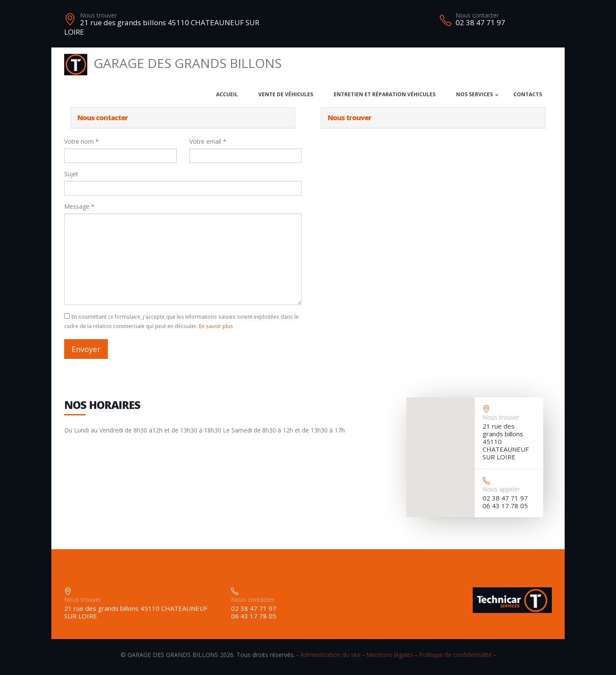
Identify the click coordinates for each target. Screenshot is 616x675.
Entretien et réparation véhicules (385, 94)
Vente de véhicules (286, 94)
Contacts (528, 94)
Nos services (474, 94)
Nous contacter (477, 15)
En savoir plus (216, 326)
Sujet (71, 174)
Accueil (227, 94)
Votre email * (208, 141)
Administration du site (330, 655)
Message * (79, 206)
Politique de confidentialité (455, 655)
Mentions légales (390, 655)
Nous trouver (98, 15)
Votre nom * (81, 141)
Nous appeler (501, 489)
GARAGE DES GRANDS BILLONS (173, 63)
